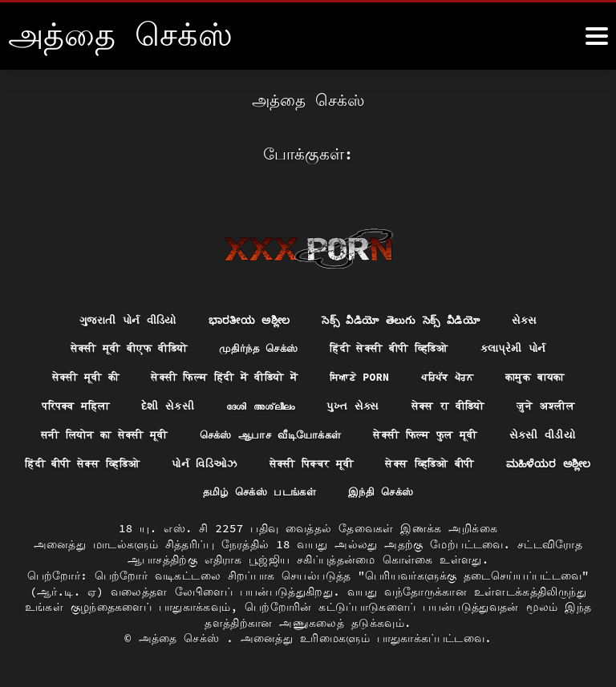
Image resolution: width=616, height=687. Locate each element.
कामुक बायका (551, 374)
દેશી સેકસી (161, 403)
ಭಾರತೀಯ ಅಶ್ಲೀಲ (246, 315)
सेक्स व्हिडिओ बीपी (117, 492)
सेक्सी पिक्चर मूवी (490, 463)
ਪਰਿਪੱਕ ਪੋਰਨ (457, 374)
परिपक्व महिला (63, 403)
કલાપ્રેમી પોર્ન (529, 345)
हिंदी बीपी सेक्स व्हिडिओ (245, 463)
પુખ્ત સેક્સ (357, 403)
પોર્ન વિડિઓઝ (376, 463)
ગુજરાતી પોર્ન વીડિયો (119, 315)
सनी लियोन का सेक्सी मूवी (142, 433)
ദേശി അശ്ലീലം (259, 403)
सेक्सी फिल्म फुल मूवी (486, 433)
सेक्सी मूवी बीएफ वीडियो (117, 345)
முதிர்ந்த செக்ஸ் (256, 345)
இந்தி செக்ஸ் (513, 492)
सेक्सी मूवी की (70, 374)
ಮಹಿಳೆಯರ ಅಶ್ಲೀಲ (244, 492)
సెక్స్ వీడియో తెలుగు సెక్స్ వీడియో (407, 315)
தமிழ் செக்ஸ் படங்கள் (383, 492)
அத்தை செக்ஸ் (183, 639)
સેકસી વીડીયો (115, 463)
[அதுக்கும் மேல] (597, 36)
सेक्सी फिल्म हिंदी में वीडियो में (219, 374)
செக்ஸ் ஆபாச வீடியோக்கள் (320, 433)
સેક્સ (536, 315)
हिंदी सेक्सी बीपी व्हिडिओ (396, 345)
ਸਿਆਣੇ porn (364, 374)
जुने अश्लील (560, 403)
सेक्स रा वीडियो (457, 403)
